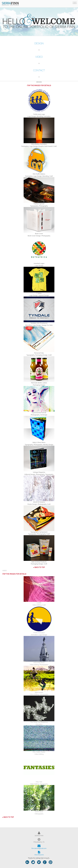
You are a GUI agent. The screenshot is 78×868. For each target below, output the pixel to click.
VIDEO (39, 57)
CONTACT (39, 70)
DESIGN (39, 43)
